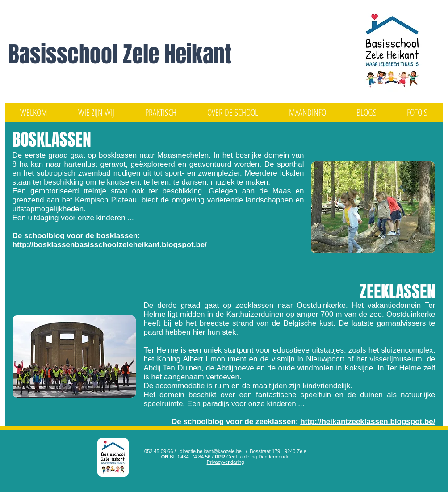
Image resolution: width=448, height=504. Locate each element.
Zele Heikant (177, 54)
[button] (96, 113)
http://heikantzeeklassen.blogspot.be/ (368, 422)
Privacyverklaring (226, 462)
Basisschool (66, 54)
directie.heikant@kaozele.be (211, 451)
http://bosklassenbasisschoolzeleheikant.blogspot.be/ (110, 245)
